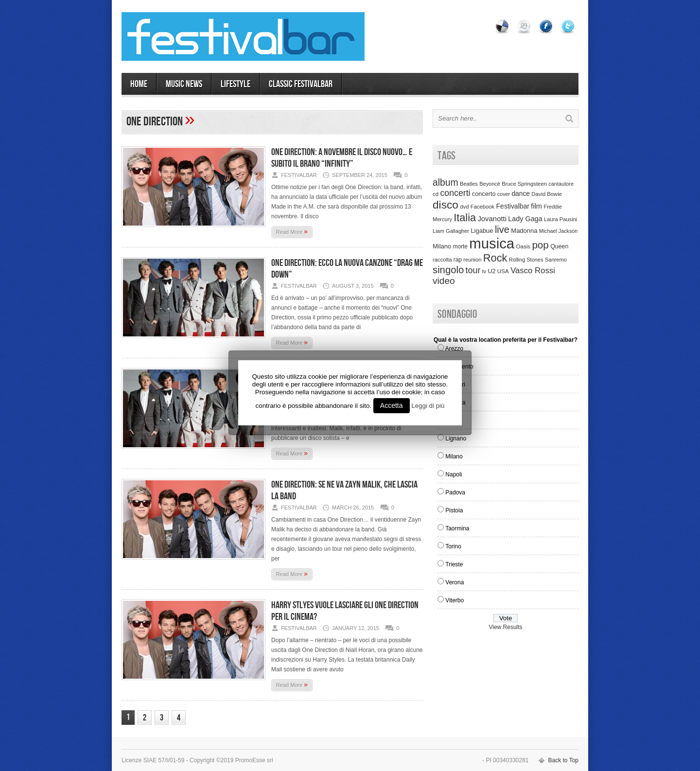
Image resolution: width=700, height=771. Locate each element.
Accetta (392, 405)
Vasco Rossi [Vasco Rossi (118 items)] (533, 271)
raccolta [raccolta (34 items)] (442, 260)
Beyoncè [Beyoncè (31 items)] (490, 184)
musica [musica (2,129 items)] (492, 243)
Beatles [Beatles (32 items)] (469, 184)
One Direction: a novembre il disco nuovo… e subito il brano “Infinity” (342, 158)
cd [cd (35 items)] (436, 194)
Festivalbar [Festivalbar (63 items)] (513, 206)
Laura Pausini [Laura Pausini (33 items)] (560, 219)
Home (139, 84)
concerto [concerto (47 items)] (484, 194)
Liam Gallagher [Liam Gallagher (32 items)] (451, 231)
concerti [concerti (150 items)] (455, 193)
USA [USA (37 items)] (503, 271)
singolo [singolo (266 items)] (448, 270)
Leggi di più (428, 406)
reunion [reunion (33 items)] (472, 260)
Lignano (456, 438)
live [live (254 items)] (502, 229)
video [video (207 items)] (444, 281)
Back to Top (563, 760)
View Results (505, 627)
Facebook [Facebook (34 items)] (482, 207)
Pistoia (454, 510)
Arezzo (454, 349)
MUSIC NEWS (184, 84)
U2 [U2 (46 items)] (491, 271)
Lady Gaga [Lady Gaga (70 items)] (525, 219)
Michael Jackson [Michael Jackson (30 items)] (558, 231)
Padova (455, 492)
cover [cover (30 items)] (504, 194)
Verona (455, 582)
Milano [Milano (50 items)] (442, 246)
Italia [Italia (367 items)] (465, 218)
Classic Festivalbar (301, 84)
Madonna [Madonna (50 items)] (524, 231)
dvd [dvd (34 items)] (464, 207)
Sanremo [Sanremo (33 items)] (556, 260)
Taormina (457, 528)
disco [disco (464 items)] (446, 205)
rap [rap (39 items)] (458, 260)
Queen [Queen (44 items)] (559, 246)
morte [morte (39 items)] (460, 246)
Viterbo (455, 600)
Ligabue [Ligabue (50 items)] (482, 231)
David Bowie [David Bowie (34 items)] (547, 194)
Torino (453, 546)
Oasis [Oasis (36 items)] (523, 246)
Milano (454, 456)
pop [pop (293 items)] (540, 245)
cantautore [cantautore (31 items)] (561, 184)
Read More (292, 231)
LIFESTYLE (236, 84)
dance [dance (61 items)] (521, 194)
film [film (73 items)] (536, 206)
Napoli (454, 474)
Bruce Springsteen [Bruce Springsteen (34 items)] (524, 184)
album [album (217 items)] (446, 182)
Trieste (454, 564)
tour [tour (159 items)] (473, 270)
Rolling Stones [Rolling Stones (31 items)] (526, 260)
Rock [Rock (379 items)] (495, 258)
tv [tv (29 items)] (484, 271)
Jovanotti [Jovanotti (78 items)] (492, 219)
